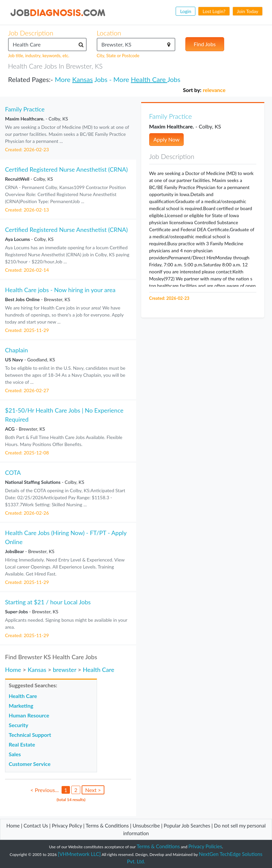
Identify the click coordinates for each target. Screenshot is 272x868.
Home (13, 670)
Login (186, 11)
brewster (65, 670)
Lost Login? (214, 11)
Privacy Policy (67, 826)
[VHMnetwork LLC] (79, 854)
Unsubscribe (146, 826)
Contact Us (36, 826)
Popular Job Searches (187, 826)
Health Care (149, 79)
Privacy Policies (205, 846)
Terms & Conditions (108, 826)
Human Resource (29, 715)
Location (109, 33)
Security (18, 725)
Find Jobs (205, 44)
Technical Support (30, 735)
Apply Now (167, 139)
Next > (93, 790)
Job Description (31, 33)
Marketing (21, 706)
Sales (15, 754)
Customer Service (30, 764)
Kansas (83, 79)
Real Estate (22, 744)
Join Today (248, 11)
